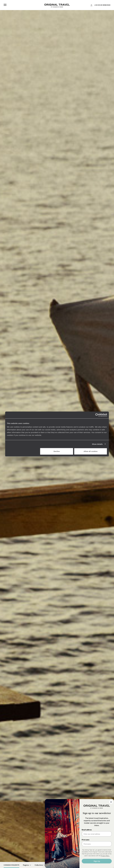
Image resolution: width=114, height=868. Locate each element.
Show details (97, 444)
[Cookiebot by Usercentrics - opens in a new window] (97, 415)
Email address (87, 830)
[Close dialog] (111, 802)
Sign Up (97, 861)
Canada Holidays (11, 865)
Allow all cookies (91, 451)
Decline (57, 451)
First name (86, 840)
